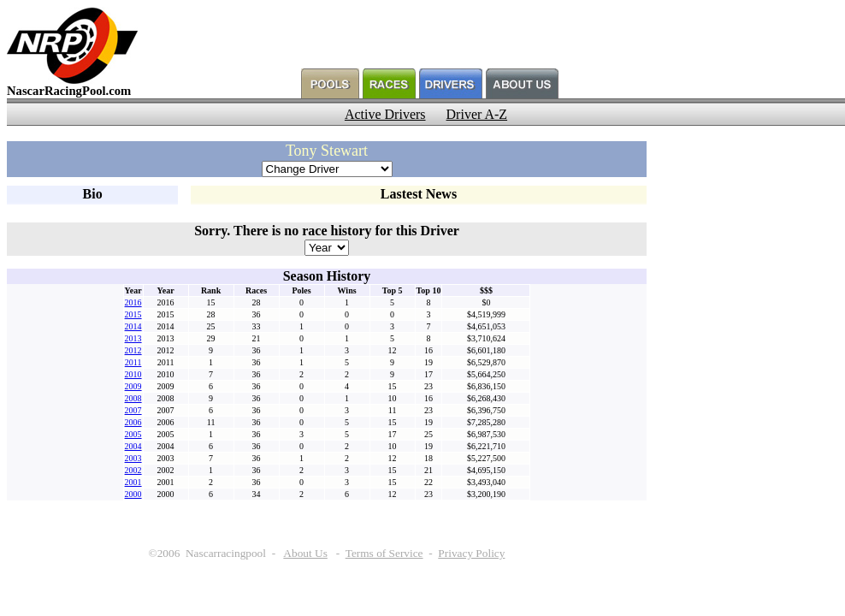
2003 (133, 458)
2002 (133, 470)
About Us (305, 553)
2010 (133, 374)
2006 (133, 422)
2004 (133, 446)
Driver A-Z (477, 114)
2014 (133, 326)
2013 (133, 338)
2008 (133, 398)
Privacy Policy (471, 553)
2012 (133, 350)
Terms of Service (384, 553)
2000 (133, 494)
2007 (133, 410)
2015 (133, 314)
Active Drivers (385, 114)
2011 (133, 362)
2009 (133, 386)
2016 (133, 302)
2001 (133, 482)
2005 (133, 434)
